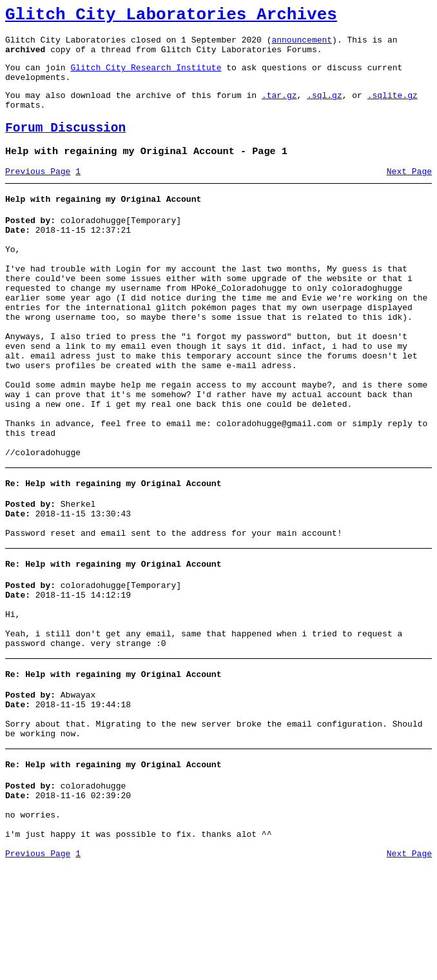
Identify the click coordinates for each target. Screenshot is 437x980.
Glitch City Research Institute (146, 77)
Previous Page (38, 193)
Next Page (409, 193)
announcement (302, 45)
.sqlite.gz (393, 108)
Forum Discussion (65, 145)
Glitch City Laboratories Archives (171, 17)
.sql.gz (325, 108)
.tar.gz (279, 108)
